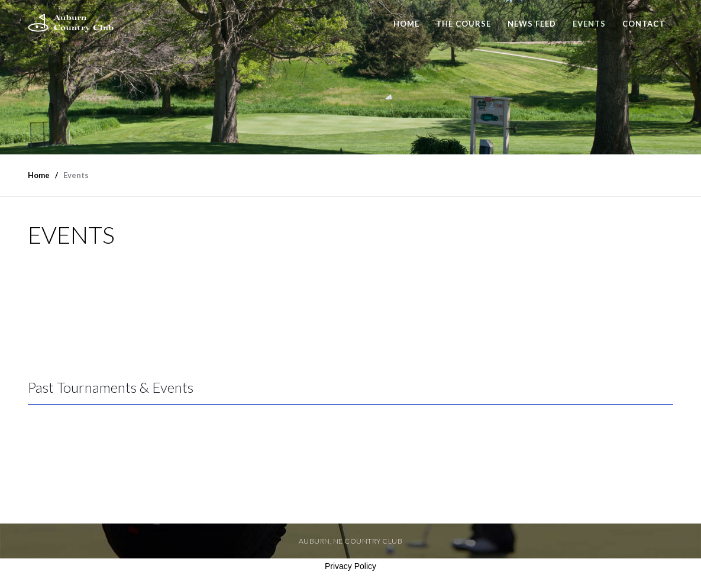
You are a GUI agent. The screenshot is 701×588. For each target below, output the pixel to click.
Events (589, 24)
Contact (644, 24)
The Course (463, 24)
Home (406, 24)
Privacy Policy (350, 566)
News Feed (532, 24)
